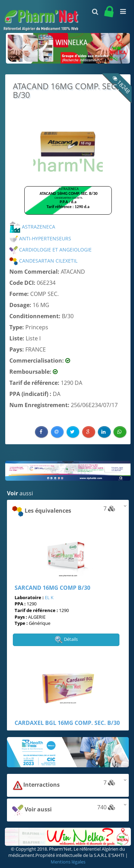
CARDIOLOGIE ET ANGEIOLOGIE (51, 250)
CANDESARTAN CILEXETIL (43, 261)
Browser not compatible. (68, 204)
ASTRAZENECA (32, 227)
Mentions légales (68, 862)
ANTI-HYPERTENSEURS (40, 238)
